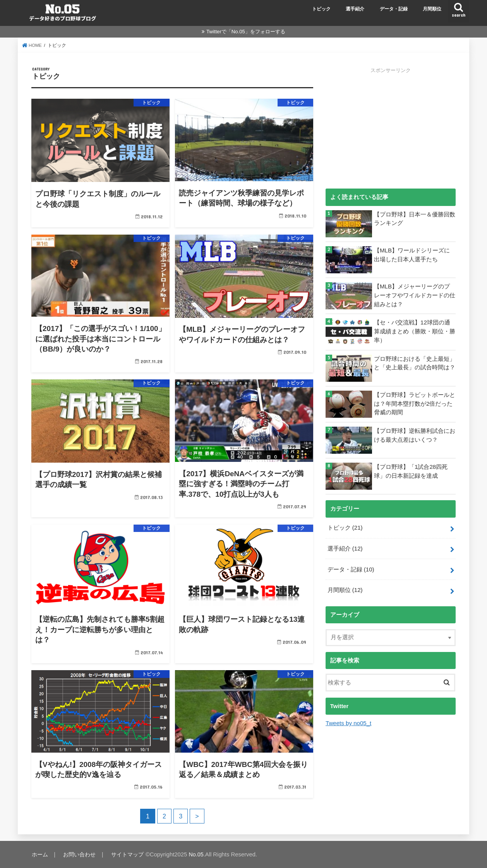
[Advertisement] (391, 129)
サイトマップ (131, 854)
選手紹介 (355, 9)
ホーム (40, 854)
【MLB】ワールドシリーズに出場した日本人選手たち (415, 255)
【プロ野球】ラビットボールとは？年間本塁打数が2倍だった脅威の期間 (415, 403)
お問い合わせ (81, 854)
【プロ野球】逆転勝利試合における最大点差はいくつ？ (415, 435)
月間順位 (432, 9)
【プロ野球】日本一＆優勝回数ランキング (415, 219)
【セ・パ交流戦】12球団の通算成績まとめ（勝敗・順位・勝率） (415, 331)
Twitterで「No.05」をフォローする (246, 32)
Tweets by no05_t (348, 722)
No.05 (201, 854)
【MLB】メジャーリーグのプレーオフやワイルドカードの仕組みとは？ (415, 295)
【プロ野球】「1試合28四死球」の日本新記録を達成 (411, 471)
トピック (321, 9)
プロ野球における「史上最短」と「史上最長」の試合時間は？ (415, 363)
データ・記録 (394, 9)
